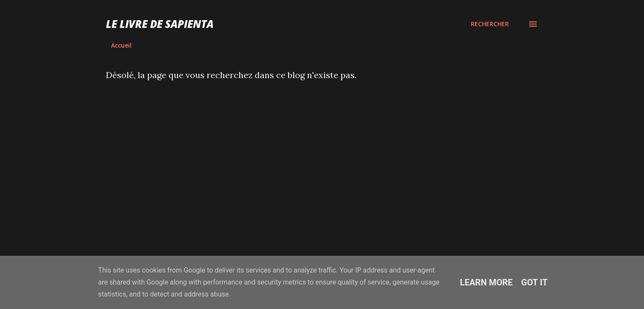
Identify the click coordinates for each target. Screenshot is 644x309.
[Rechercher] (490, 24)
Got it (535, 282)
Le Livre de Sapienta (160, 24)
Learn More (486, 282)
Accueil (121, 45)
